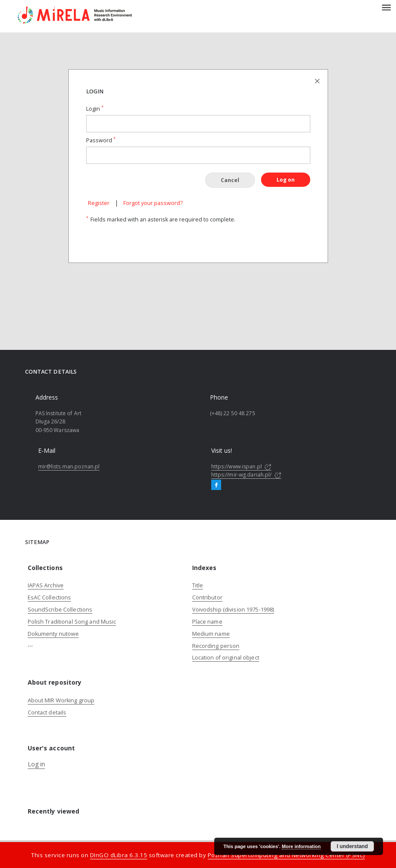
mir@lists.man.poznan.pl (69, 466)
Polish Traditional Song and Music (72, 622)
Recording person (216, 646)
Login (95, 109)
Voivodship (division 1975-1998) (233, 610)
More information (301, 846)
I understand (352, 846)
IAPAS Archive (46, 585)
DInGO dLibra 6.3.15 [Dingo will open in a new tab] (119, 855)
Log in (37, 764)
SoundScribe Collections (60, 610)
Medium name (211, 634)
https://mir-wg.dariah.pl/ (246, 475)
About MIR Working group (61, 700)
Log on (286, 180)
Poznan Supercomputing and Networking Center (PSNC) (286, 855)
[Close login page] (318, 81)
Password (101, 140)
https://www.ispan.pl (241, 466)
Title (198, 585)
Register (99, 203)
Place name (207, 622)
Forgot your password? (153, 203)
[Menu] (386, 7)
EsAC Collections (50, 597)
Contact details (47, 713)
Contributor (207, 597)
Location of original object (226, 658)
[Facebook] (216, 485)
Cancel (230, 180)
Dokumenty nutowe (53, 634)
